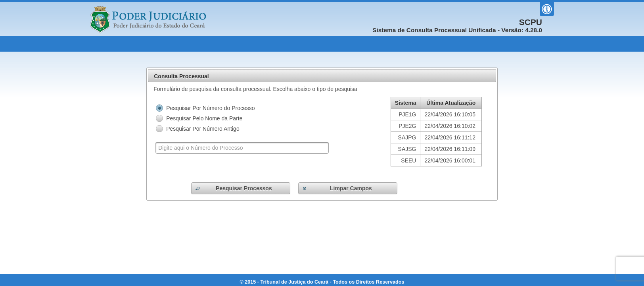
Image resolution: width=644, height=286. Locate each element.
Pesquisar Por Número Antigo (203, 129)
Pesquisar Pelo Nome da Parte (204, 118)
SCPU (531, 22)
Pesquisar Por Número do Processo (210, 108)
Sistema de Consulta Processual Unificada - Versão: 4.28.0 (457, 30)
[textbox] (242, 148)
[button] (241, 188)
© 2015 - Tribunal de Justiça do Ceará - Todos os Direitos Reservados (322, 282)
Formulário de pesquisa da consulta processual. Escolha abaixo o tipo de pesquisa (255, 89)
